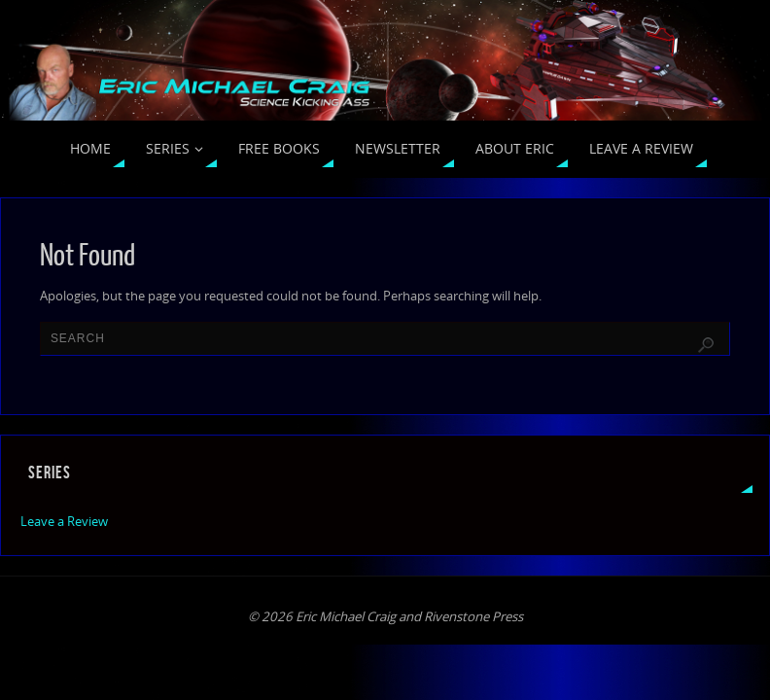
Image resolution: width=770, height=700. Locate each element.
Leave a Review (64, 521)
